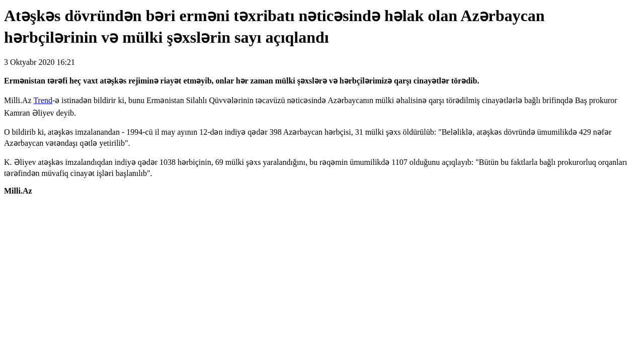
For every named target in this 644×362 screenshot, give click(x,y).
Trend (43, 100)
